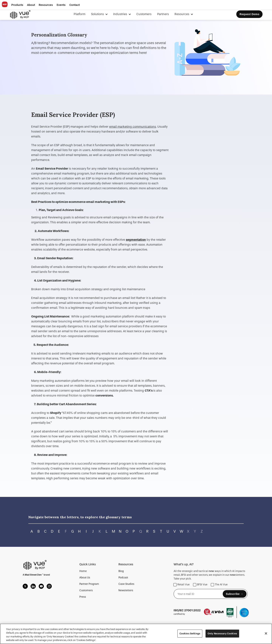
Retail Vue (182, 585)
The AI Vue (219, 585)
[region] (136, 634)
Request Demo (249, 14)
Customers (144, 14)
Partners (163, 14)
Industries (121, 14)
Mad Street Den (33, 575)
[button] (17, 5)
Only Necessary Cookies (222, 634)
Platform (80, 14)
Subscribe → (235, 594)
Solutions (98, 14)
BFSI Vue (200, 585)
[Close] (266, 633)
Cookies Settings (190, 634)
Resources (182, 14)
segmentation (136, 240)
